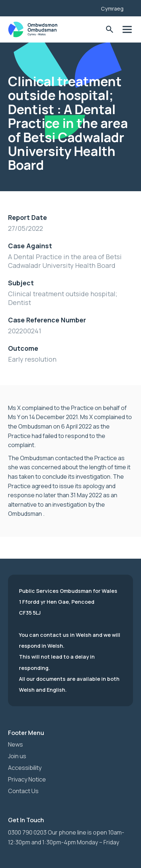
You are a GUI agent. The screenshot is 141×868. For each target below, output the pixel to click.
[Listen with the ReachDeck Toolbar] (84, 7)
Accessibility (25, 768)
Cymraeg (112, 9)
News (15, 744)
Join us (17, 756)
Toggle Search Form (109, 30)
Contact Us (23, 791)
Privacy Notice (27, 779)
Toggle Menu (127, 30)
